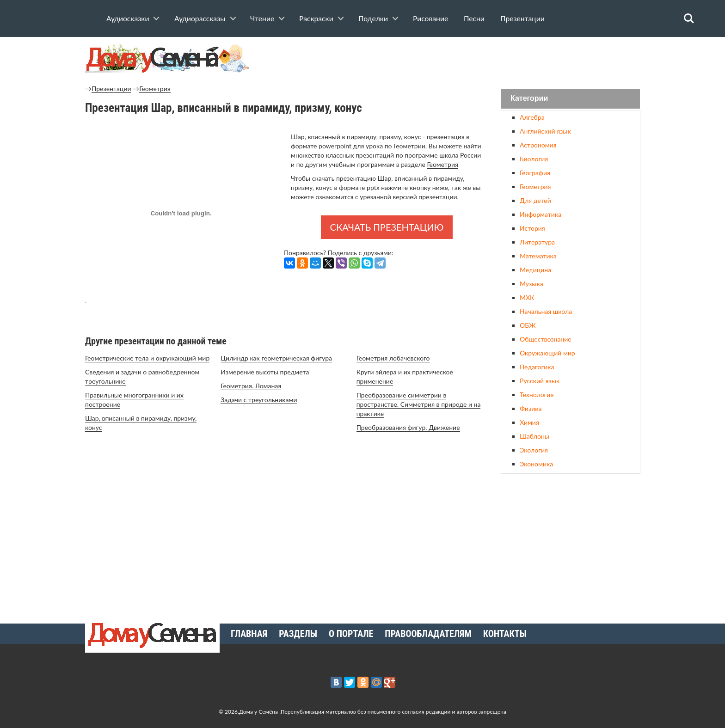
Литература (537, 242)
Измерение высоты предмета (265, 372)
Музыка (531, 284)
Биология (534, 159)
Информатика (541, 214)
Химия (529, 422)
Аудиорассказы (200, 18)
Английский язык (545, 131)
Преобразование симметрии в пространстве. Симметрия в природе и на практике (419, 404)
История (532, 228)
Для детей (535, 200)
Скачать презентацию (387, 227)
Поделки (373, 18)
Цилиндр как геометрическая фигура (276, 358)
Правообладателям (428, 634)
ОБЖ (528, 325)
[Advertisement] (571, 545)
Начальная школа (546, 311)
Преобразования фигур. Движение (408, 427)
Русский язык (540, 381)
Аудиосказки (128, 18)
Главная (249, 634)
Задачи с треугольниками (259, 400)
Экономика (536, 464)
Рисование (430, 18)
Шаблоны (535, 436)
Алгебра (532, 117)
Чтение (262, 18)
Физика (531, 408)
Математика (538, 256)
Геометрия (155, 89)
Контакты (505, 634)
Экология (534, 450)
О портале (351, 634)
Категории (529, 99)
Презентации (522, 18)
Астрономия (538, 145)
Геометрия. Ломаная (251, 386)
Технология (537, 395)
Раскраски (316, 18)
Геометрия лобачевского (393, 358)
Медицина (535, 270)
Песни (474, 18)
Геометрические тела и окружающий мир (147, 358)
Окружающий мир (547, 353)
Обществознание (546, 339)
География (535, 173)
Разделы (298, 634)
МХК (527, 297)
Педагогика (537, 367)
